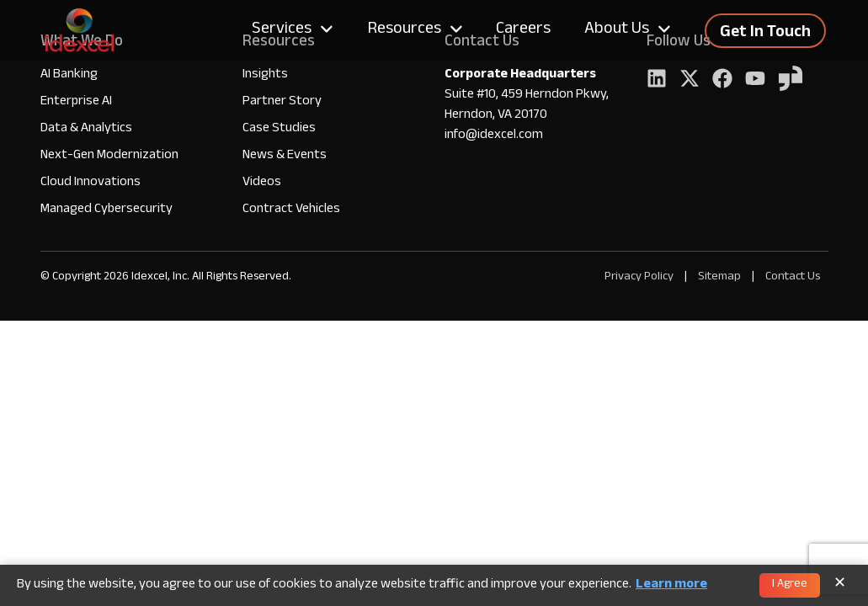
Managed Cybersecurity (107, 210)
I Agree (790, 585)
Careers (523, 30)
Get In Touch (765, 34)
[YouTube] (755, 80)
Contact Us (793, 277)
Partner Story (282, 102)
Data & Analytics (86, 129)
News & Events (285, 156)
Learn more (671, 586)
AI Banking (69, 75)
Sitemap (721, 277)
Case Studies (279, 129)
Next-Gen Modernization (109, 156)
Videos (262, 183)
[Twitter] (690, 80)
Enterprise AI (76, 102)
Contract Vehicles (291, 210)
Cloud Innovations (91, 183)
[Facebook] (722, 80)
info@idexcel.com (494, 136)
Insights (265, 75)
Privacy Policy (639, 277)
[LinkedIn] (657, 80)
